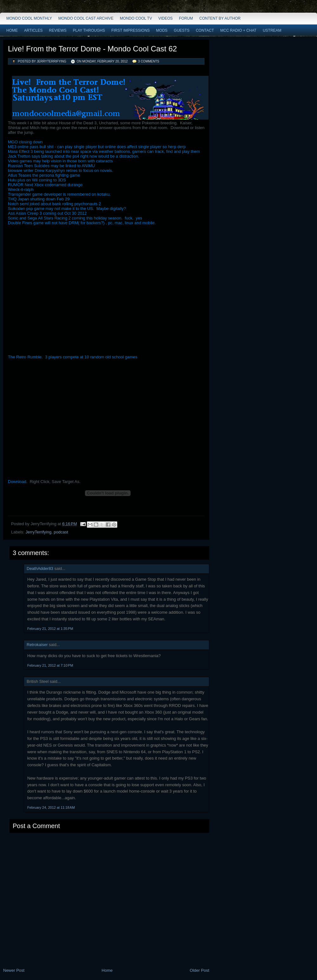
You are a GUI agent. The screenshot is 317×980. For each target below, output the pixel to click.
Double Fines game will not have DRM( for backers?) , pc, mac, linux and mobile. (82, 223)
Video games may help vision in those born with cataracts (60, 161)
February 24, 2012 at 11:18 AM (51, 807)
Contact (205, 30)
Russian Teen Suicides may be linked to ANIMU (51, 166)
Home (12, 30)
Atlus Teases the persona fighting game (44, 175)
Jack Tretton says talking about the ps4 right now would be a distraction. (74, 156)
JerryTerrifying (39, 532)
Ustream (272, 30)
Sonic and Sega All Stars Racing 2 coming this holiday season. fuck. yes (75, 218)
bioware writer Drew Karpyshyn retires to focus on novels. (62, 170)
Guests (181, 30)
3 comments (149, 61)
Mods (162, 30)
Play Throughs (89, 30)
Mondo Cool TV (136, 18)
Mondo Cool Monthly (29, 18)
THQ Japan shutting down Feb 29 (39, 199)
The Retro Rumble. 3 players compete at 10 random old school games (73, 357)
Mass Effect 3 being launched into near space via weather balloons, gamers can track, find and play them (104, 151)
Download (17, 482)
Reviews (58, 30)
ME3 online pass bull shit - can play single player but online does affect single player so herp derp (97, 147)
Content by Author (220, 18)
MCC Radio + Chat (238, 30)
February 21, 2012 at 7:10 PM (50, 665)
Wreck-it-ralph (21, 189)
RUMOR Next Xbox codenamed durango (45, 185)
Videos (165, 18)
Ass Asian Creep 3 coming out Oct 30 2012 (47, 213)
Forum (186, 18)
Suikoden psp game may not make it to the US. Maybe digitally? (68, 209)
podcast (61, 532)
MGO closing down (25, 142)
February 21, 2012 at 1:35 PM (50, 629)
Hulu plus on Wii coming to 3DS (37, 180)
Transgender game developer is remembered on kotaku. (59, 194)
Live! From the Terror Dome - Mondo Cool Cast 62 (92, 49)
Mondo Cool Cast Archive (86, 18)
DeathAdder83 (40, 568)
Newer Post (14, 970)
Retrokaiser (37, 645)
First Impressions (130, 30)
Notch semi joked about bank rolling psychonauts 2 (54, 204)
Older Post (200, 970)
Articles (33, 30)
